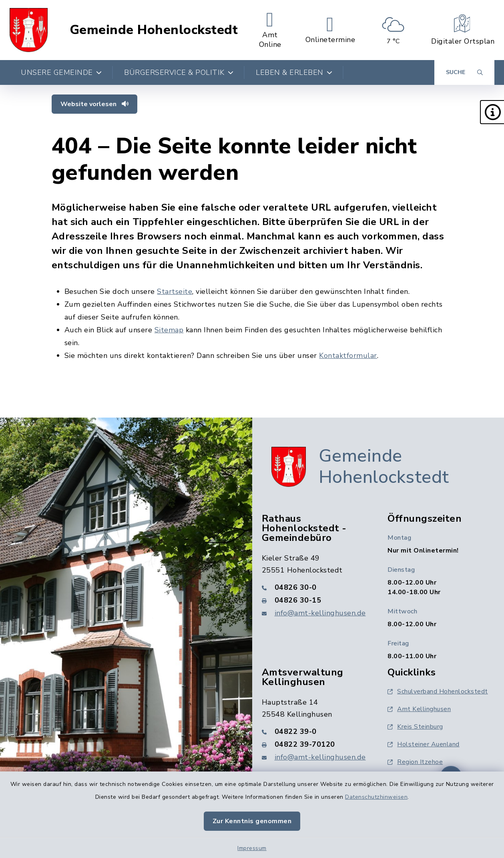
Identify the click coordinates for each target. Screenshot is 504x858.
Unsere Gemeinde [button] (61, 72)
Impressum (252, 848)
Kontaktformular (348, 356)
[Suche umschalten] (464, 72)
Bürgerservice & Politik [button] (179, 72)
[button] (492, 112)
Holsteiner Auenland (424, 744)
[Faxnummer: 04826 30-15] (315, 600)
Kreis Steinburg (415, 727)
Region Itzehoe (415, 762)
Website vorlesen (94, 104)
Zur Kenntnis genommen (252, 821)
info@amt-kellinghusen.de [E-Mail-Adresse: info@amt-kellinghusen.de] (320, 613)
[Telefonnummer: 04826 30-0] (315, 587)
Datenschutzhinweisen (376, 797)
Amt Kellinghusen (419, 709)
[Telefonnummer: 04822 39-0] (315, 731)
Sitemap (169, 330)
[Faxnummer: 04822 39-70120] (315, 744)
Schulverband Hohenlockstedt (438, 691)
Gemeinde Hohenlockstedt (154, 30)
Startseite (175, 291)
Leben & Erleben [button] (294, 72)
